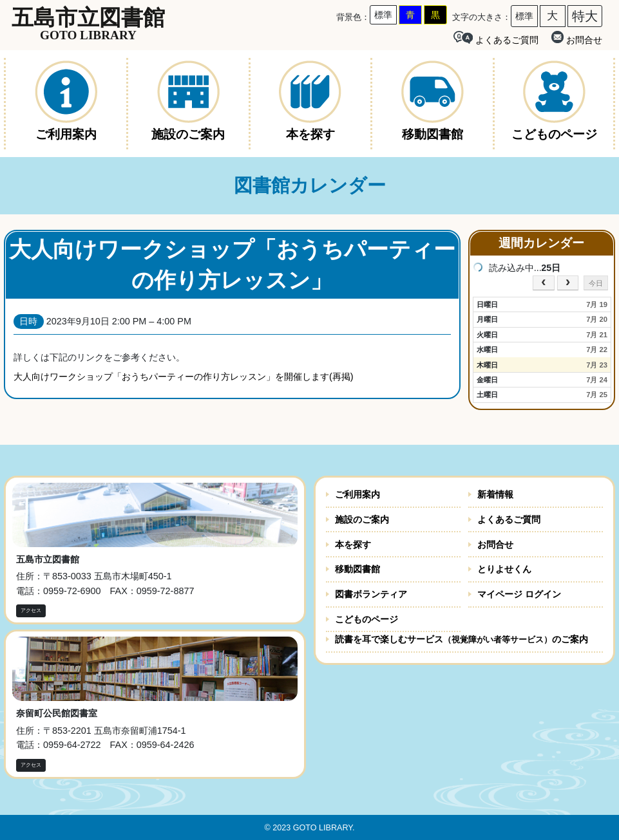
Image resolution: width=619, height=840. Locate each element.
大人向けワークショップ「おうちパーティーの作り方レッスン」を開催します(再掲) (184, 377)
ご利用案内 (357, 494)
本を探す (353, 545)
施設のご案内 (362, 519)
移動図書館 (357, 569)
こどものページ (367, 619)
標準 (383, 15)
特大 (585, 16)
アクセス (31, 611)
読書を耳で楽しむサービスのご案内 (462, 639)
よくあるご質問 (509, 519)
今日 (596, 283)
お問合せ (577, 38)
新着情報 (495, 494)
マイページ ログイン (519, 594)
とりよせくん (504, 569)
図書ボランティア (371, 594)
